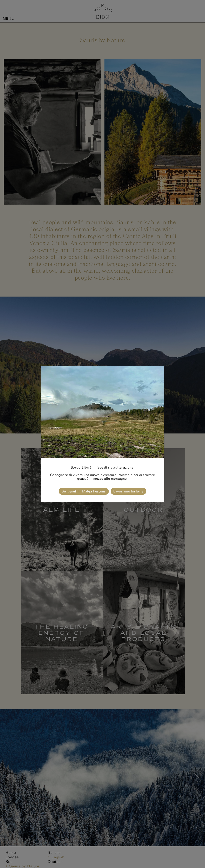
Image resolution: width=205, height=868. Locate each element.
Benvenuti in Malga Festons (84, 491)
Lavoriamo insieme (128, 491)
